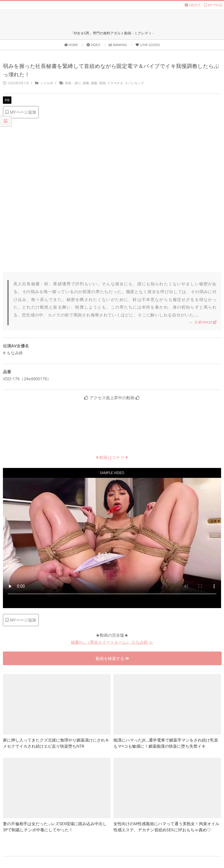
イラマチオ (115, 83)
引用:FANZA (205, 322)
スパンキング (134, 83)
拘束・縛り (73, 83)
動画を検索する (112, 658)
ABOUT (193, 5)
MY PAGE (213, 5)
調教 (86, 83)
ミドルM (47, 83)
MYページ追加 (21, 112)
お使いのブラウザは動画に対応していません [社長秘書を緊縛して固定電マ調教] (112, 539)
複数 (94, 83)
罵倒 (102, 83)
